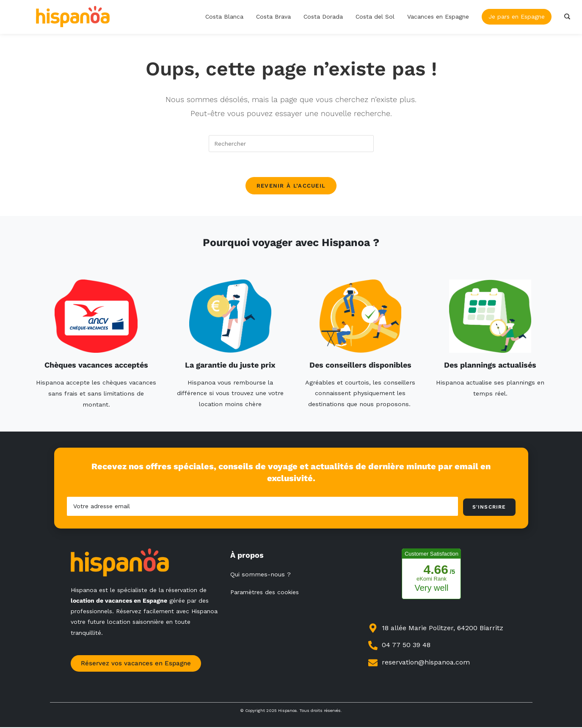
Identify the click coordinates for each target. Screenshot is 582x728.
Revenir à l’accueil (291, 187)
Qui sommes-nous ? (261, 575)
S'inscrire (489, 508)
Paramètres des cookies (265, 593)
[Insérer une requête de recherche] (291, 144)
